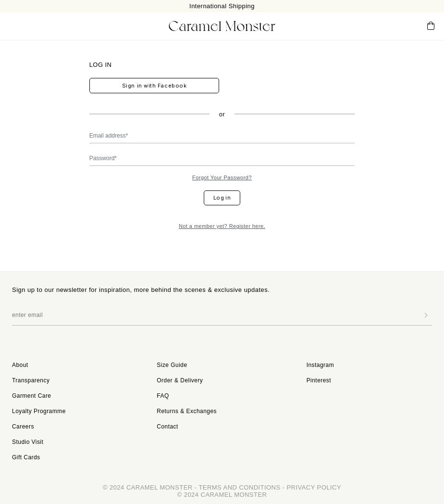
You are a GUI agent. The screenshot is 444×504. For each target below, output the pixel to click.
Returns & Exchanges (187, 411)
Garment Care (32, 396)
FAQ (163, 396)
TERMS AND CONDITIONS (239, 487)
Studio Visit (28, 442)
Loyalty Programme (39, 411)
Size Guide (172, 365)
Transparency (31, 380)
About (20, 365)
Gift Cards (26, 457)
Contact (167, 427)
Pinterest (319, 380)
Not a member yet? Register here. (222, 226)
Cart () (431, 26)
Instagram (320, 365)
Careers (23, 427)
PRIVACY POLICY (314, 487)
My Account (391, 25)
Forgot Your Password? (222, 177)
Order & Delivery (180, 380)
